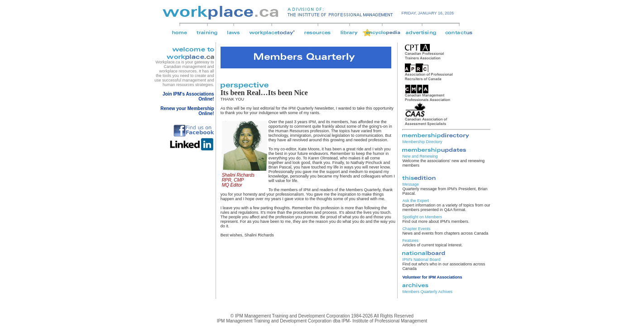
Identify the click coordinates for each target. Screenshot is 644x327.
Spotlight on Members (422, 217)
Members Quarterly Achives (427, 292)
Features (410, 240)
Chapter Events (416, 229)
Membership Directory (422, 142)
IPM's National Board (421, 260)
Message (411, 184)
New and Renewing (420, 156)
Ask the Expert (416, 201)
